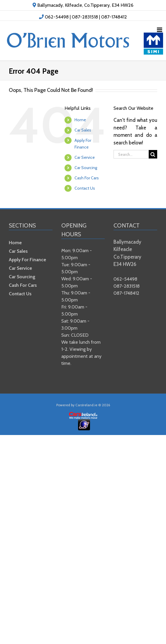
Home (80, 120)
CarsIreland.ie (86, 405)
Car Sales (83, 130)
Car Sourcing (86, 168)
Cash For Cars (87, 178)
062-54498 (57, 17)
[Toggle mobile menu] (160, 30)
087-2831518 (85, 17)
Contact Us (85, 188)
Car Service (85, 157)
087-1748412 (114, 17)
